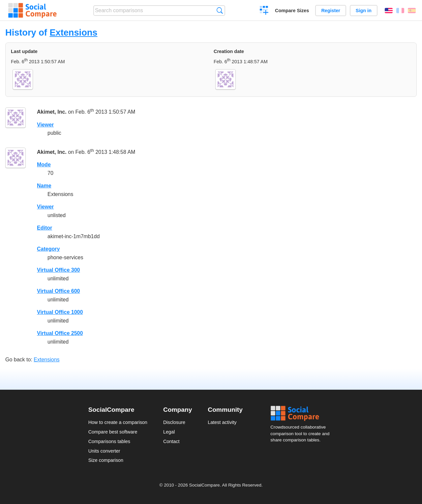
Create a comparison (264, 11)
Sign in (364, 11)
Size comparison (106, 460)
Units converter (104, 451)
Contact (171, 441)
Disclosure (174, 422)
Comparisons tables (109, 441)
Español (412, 11)
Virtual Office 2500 (60, 333)
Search (220, 10)
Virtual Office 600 (58, 291)
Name (44, 186)
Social (302, 413)
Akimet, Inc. (52, 112)
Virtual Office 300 (58, 270)
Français (400, 11)
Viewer (45, 125)
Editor (45, 228)
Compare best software (113, 432)
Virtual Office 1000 (60, 312)
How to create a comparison (118, 422)
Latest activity (222, 422)
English (389, 11)
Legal (169, 432)
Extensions (73, 32)
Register (331, 11)
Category (48, 249)
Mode (44, 165)
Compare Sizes (292, 11)
